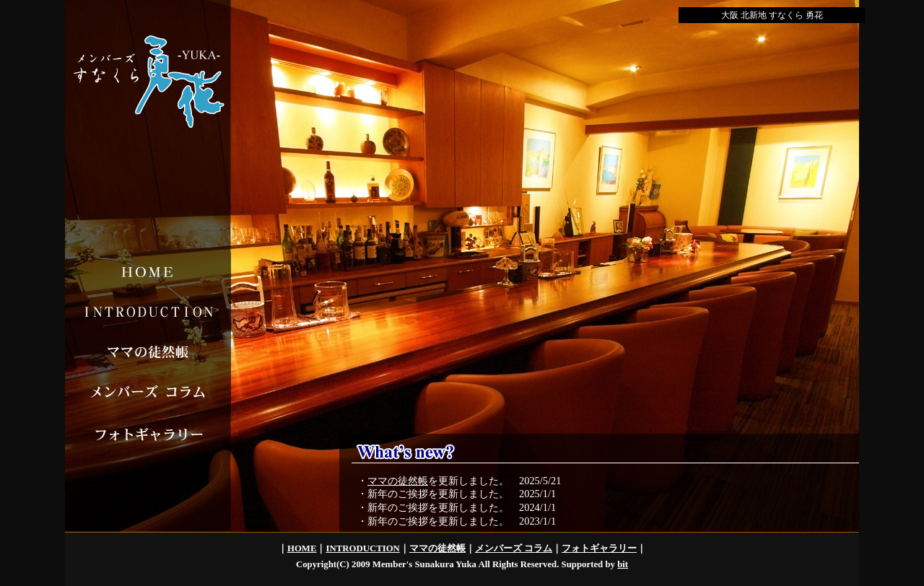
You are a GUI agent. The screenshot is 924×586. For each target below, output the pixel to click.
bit (623, 564)
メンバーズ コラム (514, 548)
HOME (302, 548)
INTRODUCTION (362, 548)
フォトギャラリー (599, 548)
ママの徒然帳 (398, 481)
